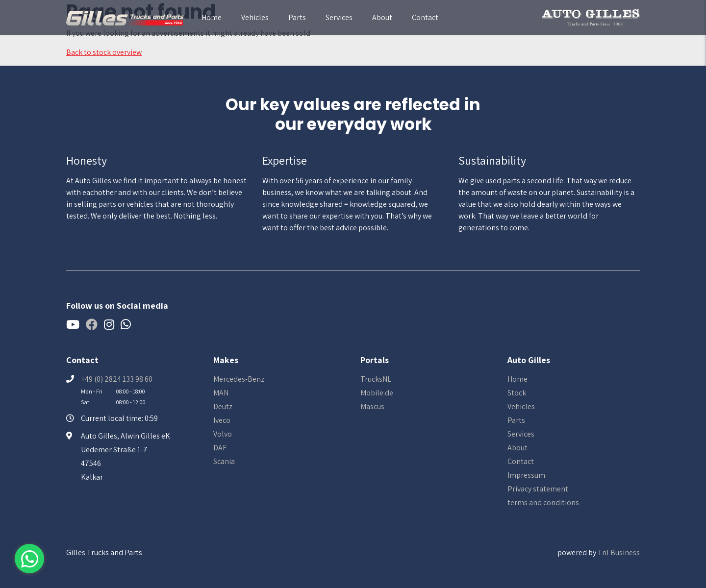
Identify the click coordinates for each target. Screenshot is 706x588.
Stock (517, 393)
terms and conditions (543, 502)
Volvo (223, 434)
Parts (297, 17)
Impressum (526, 475)
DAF (220, 448)
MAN (221, 393)
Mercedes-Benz (239, 379)
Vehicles (255, 17)
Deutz (223, 406)
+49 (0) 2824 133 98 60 (117, 379)
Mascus (372, 406)
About (382, 17)
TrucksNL (376, 379)
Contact (425, 17)
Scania (224, 461)
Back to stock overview (104, 52)
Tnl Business (619, 552)
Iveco (222, 420)
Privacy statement (538, 489)
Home (212, 17)
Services (339, 17)
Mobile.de (377, 393)
